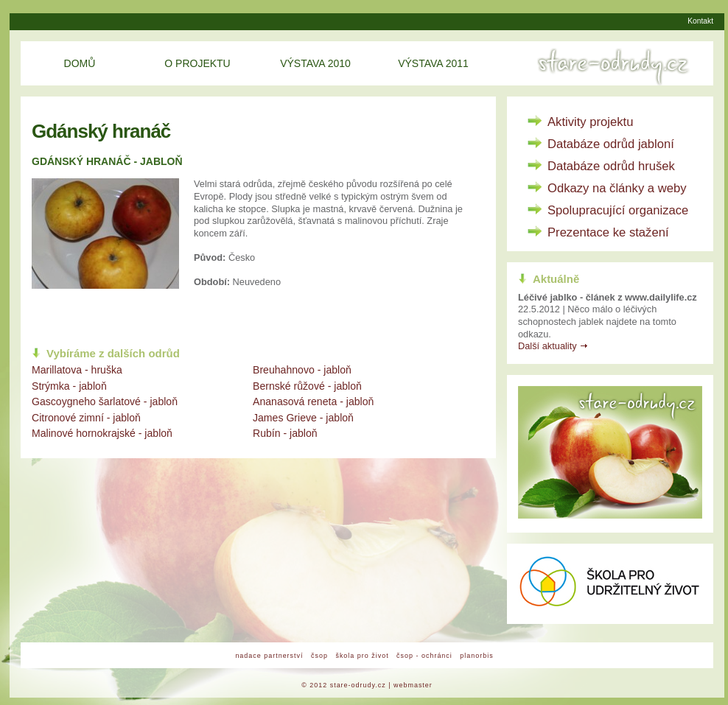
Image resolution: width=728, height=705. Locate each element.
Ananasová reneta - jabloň (313, 401)
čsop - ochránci (424, 656)
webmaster (413, 685)
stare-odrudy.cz (358, 685)
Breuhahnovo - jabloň (302, 370)
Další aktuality (547, 346)
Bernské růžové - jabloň (307, 386)
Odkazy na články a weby (617, 188)
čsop (319, 656)
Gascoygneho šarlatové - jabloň (105, 401)
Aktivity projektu (590, 122)
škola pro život (362, 656)
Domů (80, 63)
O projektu (197, 63)
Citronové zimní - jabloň (86, 418)
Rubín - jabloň (285, 433)
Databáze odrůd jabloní (611, 144)
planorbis (476, 656)
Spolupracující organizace (618, 210)
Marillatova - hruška (77, 370)
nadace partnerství (269, 656)
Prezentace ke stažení (608, 232)
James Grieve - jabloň (303, 418)
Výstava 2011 (433, 63)
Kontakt (700, 21)
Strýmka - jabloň (69, 386)
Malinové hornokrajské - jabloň (102, 433)
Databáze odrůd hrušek (611, 166)
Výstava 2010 (315, 63)
